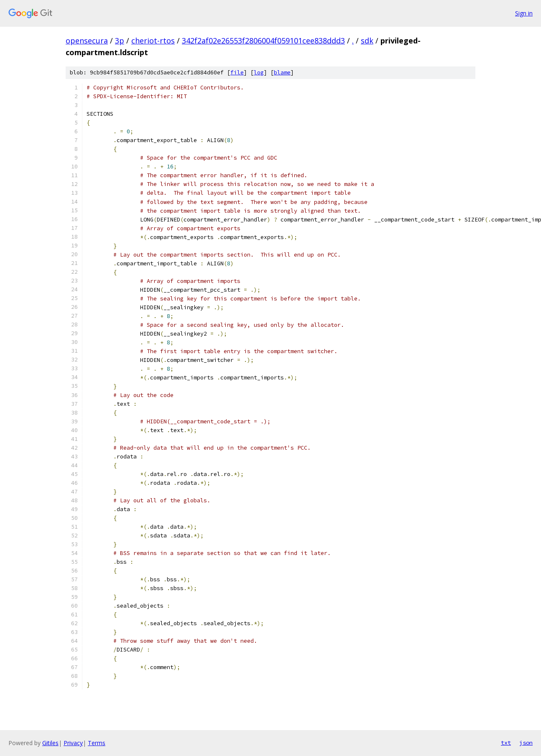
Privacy (73, 743)
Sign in (524, 13)
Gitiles (50, 743)
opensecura (87, 41)
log (259, 73)
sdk (367, 41)
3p (120, 41)
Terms (97, 743)
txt (506, 743)
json (526, 743)
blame (282, 73)
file (237, 73)
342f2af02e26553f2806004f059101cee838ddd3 (263, 41)
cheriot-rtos (153, 41)
